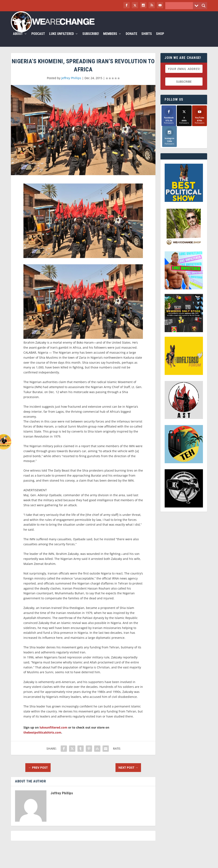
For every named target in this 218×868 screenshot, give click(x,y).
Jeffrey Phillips (71, 83)
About (18, 39)
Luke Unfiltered (62, 39)
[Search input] (180, 6)
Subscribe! (91, 39)
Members (110, 39)
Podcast (38, 39)
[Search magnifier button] (204, 6)
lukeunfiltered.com (53, 732)
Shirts (147, 39)
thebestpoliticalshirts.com (42, 737)
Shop (160, 39)
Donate (131, 39)
